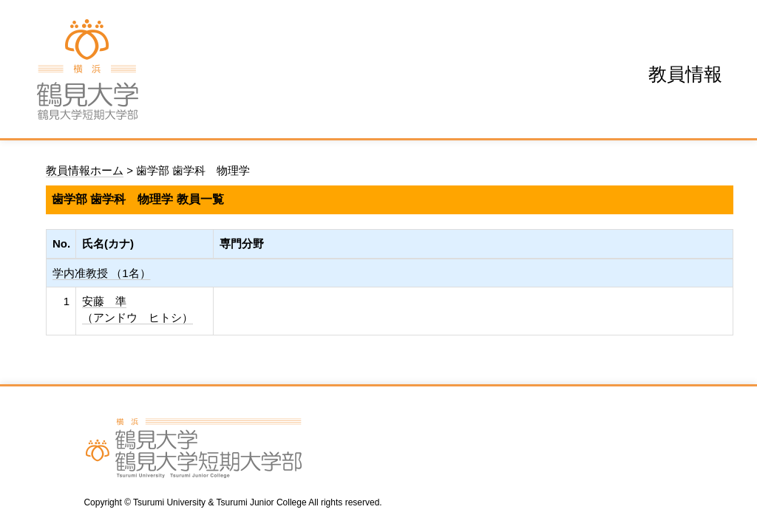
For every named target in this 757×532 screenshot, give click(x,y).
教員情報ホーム (85, 170)
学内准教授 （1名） (102, 273)
